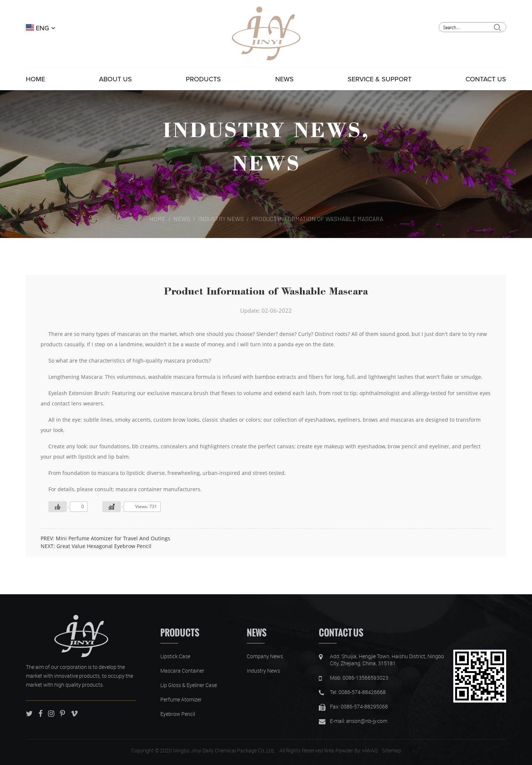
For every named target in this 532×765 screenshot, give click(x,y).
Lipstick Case (175, 656)
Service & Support (380, 79)
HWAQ (370, 750)
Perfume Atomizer (181, 699)
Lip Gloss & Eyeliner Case (189, 685)
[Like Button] (58, 507)
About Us (115, 79)
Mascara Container (182, 671)
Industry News (262, 129)
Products (203, 79)
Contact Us (486, 79)
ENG (41, 28)
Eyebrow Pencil (178, 714)
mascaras (129, 334)
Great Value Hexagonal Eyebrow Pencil (104, 546)
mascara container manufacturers (158, 489)
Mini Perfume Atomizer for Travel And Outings (113, 538)
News (284, 79)
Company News (265, 656)
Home (35, 79)
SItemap (392, 750)
